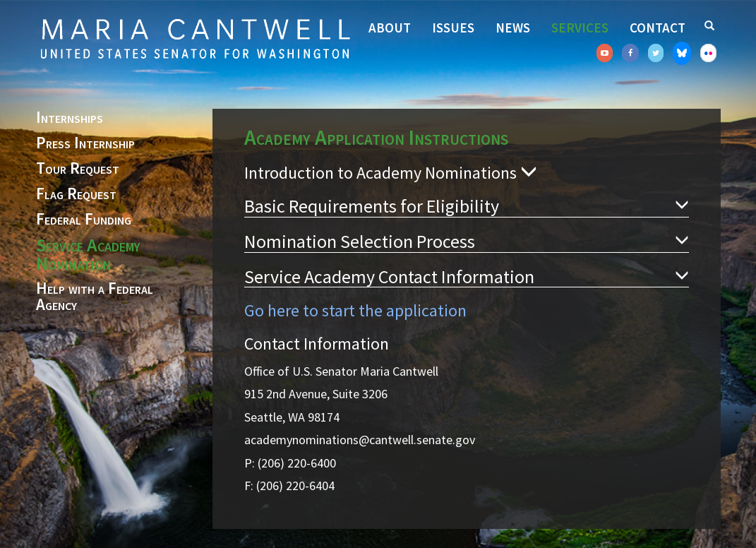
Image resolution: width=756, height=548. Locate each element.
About (390, 28)
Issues (453, 28)
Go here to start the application (355, 310)
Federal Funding (84, 220)
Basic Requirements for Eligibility (467, 207)
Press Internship (85, 143)
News (513, 28)
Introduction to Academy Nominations (399, 173)
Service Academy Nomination (88, 254)
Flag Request (76, 194)
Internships (70, 118)
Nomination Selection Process (467, 242)
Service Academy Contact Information (467, 278)
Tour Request (78, 169)
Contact (658, 28)
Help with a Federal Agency (95, 296)
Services (580, 28)
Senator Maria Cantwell (195, 38)
